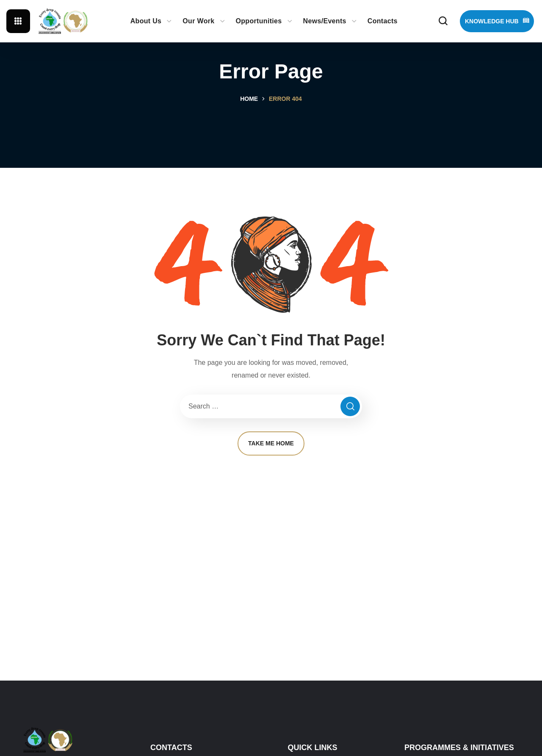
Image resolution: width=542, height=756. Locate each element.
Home (249, 99)
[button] (443, 21)
